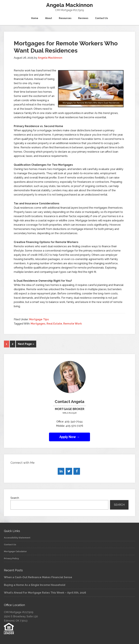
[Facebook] (77, 471)
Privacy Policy (11, 558)
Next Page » (26, 344)
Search (15, 498)
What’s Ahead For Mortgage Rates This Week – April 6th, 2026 (45, 593)
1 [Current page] (7, 344)
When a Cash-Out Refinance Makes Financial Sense (38, 577)
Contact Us (10, 545)
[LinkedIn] (61, 471)
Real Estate (54, 324)
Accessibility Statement (17, 538)
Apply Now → (70, 437)
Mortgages (38, 324)
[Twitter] (69, 471)
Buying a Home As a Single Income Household (35, 585)
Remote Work (73, 324)
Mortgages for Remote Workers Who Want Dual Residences (66, 47)
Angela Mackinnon (69, 5)
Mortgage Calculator (15, 551)
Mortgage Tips (39, 319)
